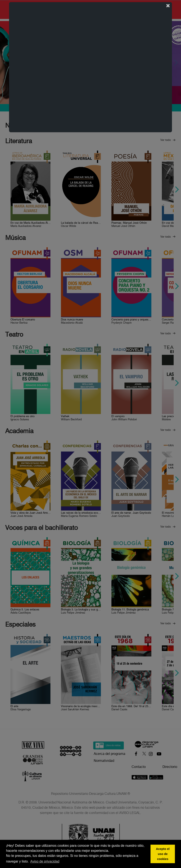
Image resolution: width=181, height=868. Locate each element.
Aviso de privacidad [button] (45, 861)
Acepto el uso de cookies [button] (163, 854)
